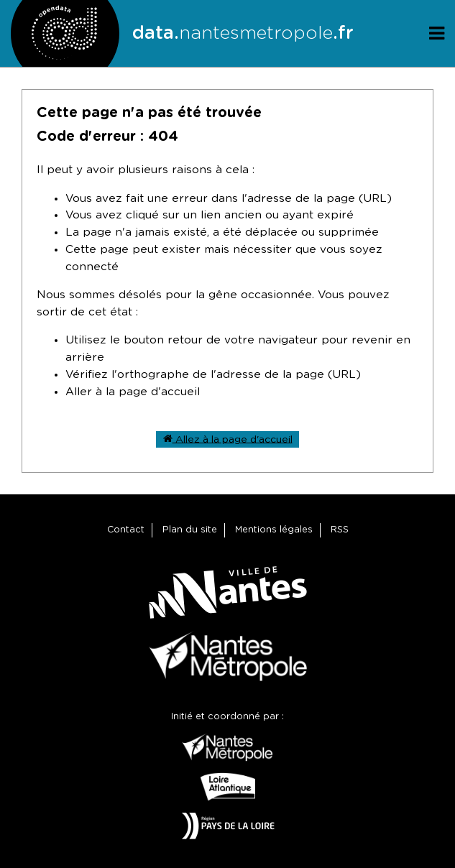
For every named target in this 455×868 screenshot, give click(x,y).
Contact (126, 530)
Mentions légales (274, 530)
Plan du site (190, 530)
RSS (340, 530)
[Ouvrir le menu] (437, 34)
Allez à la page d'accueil (228, 439)
